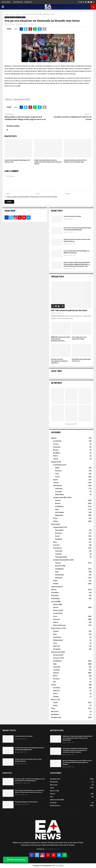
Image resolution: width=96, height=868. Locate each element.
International (57, 486)
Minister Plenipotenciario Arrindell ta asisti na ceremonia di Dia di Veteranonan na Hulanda (77, 762)
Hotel (55, 634)
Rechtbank (59, 539)
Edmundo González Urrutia (22, 100)
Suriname (56, 679)
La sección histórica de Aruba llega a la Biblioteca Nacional (77, 252)
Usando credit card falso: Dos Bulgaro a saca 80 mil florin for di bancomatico (30, 780)
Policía (55, 456)
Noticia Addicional (59, 625)
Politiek (56, 584)
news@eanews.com (52, 849)
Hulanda (56, 673)
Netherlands (59, 515)
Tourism (56, 483)
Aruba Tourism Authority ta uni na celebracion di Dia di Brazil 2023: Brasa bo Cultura (48, 162)
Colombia (58, 492)
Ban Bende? (55, 714)
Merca (55, 676)
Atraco (55, 694)
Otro (55, 682)
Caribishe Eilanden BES (61, 560)
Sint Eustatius (60, 512)
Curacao (58, 500)
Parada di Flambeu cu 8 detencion (26, 802)
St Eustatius (55, 596)
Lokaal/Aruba (58, 527)
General (56, 631)
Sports (55, 480)
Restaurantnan (58, 640)
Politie (55, 581)
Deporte (54, 590)
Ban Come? (55, 712)
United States (60, 495)
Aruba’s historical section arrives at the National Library (77, 240)
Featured (12, 17)
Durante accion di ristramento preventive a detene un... (60, 361)
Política (56, 459)
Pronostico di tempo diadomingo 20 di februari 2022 (17, 161)
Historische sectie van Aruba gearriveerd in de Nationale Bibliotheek (77, 229)
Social (57, 477)
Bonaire (56, 450)
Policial (56, 607)
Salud (55, 604)
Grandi (55, 703)
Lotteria (56, 622)
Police (55, 518)
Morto (53, 700)
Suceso (54, 685)
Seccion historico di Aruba (72, 216)
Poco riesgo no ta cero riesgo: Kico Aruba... (79, 338)
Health (57, 468)
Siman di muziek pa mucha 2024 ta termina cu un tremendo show (75, 161)
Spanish (54, 438)
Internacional (56, 652)
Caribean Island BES (60, 497)
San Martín (57, 453)
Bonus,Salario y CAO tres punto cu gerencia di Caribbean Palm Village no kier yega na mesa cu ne (25, 118)
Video (53, 708)
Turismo (56, 444)
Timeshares (57, 637)
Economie (59, 533)
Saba (57, 509)
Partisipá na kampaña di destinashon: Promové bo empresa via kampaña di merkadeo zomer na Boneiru (75, 750)
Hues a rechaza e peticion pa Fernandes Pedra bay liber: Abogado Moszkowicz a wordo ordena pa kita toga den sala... (77, 264)
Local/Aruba (57, 441)
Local (24, 17)
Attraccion (57, 646)
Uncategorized (56, 717)
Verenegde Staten (61, 557)
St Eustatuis (55, 593)
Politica (7, 17)
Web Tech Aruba (58, 866)
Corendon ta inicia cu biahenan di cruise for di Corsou (73, 118)
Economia (57, 619)
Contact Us (28, 2)
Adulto (55, 705)
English (54, 462)
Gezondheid (59, 530)
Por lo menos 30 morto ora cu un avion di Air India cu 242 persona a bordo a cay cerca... (30, 791)
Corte (55, 616)
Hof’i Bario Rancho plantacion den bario (69, 310)
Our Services (18, 2)
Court (57, 474)
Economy (58, 471)
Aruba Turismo (56, 628)
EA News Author (11, 24)
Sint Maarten (59, 506)
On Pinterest (57, 383)
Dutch (53, 524)
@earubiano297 (71, 424)
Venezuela (18, 17)
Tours (55, 643)
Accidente (57, 688)
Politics (56, 521)
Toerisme (56, 545)
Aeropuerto (57, 649)
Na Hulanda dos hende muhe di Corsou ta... (81, 360)
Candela (56, 697)
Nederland (59, 578)
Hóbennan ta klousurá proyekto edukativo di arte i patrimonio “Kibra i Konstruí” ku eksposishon (77, 738)
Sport (55, 542)
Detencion (57, 691)
